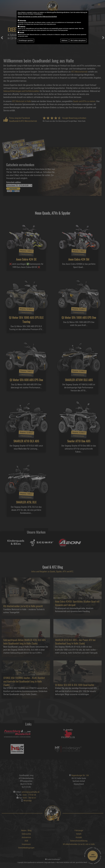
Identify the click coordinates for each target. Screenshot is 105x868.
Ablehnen (64, 40)
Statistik (22, 33)
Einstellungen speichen (26, 40)
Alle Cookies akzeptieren (78, 40)
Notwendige (23, 21)
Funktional (22, 27)
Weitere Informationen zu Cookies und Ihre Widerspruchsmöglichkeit (37, 17)
